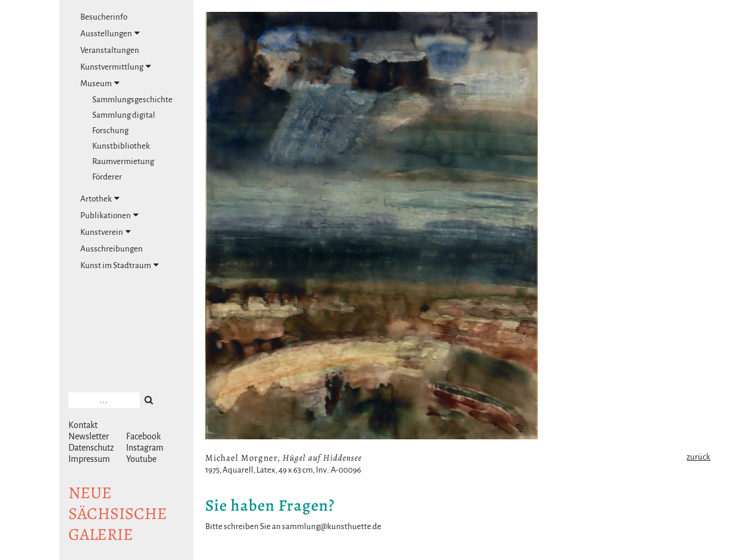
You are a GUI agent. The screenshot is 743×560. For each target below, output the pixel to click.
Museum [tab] (100, 83)
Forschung (110, 130)
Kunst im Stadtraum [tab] (120, 265)
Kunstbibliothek (121, 146)
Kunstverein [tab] (106, 232)
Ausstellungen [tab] (110, 33)
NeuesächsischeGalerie (118, 514)
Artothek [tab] (100, 199)
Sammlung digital (124, 115)
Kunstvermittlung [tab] (116, 67)
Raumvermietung (123, 161)
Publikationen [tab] (109, 215)
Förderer (107, 177)
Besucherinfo (104, 17)
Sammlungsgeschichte (132, 100)
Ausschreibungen (112, 249)
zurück (698, 457)
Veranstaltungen (110, 50)
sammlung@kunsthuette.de (332, 526)
